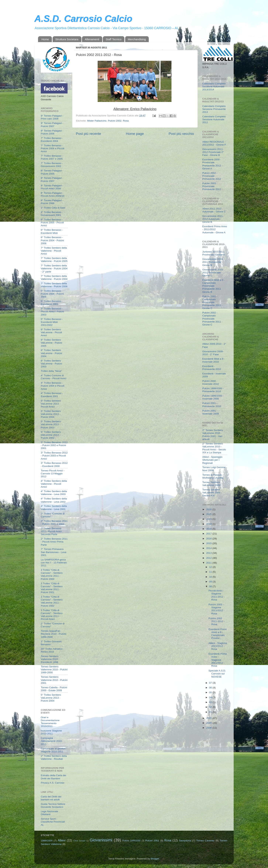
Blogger (155, 859)
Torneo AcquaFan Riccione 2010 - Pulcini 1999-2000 (53, 634)
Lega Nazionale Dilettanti (49, 813)
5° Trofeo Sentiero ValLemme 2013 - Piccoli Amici (51, 404)
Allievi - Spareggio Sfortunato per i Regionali (212, 460)
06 (211, 688)
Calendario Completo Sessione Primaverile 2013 (214, 109)
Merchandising (137, 39)
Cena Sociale (79, 841)
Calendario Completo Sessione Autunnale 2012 (214, 119)
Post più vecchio (181, 134)
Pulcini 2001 (152, 841)
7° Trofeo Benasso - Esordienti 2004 (52, 140)
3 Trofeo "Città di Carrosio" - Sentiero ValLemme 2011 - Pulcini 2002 (52, 601)
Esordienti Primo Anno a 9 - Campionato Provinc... (218, 634)
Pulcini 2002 (115, 121)
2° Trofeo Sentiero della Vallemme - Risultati (54, 757)
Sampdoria (185, 841)
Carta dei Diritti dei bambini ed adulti (51, 798)
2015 (209, 543)
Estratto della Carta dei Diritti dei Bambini (53, 777)
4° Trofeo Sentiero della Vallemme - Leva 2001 (54, 508)
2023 (209, 519)
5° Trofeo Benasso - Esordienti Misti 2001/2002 (52, 322)
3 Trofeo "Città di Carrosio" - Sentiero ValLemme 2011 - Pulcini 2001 (52, 588)
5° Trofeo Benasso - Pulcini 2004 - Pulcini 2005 (52, 294)
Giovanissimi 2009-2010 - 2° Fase (213, 353)
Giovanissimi (101, 840)
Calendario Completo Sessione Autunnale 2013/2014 (214, 87)
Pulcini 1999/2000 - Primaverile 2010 (213, 390)
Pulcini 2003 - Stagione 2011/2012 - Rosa (217, 609)
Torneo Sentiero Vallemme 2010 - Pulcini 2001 (54, 680)
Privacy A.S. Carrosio (53, 783)
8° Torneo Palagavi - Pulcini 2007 (52, 179)
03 (211, 702)
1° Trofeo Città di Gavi (53, 208)
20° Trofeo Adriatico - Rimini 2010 (52, 650)
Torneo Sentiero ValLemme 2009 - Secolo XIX (212, 493)
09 (211, 582)
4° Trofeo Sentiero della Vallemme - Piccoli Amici (54, 484)
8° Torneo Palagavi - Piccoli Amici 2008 (52, 187)
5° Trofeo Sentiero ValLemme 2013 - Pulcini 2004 (51, 414)
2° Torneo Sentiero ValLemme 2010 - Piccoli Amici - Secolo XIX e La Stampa (214, 448)
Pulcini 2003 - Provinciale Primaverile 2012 (212, 186)
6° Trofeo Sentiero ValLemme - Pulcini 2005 (51, 343)
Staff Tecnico (113, 39)
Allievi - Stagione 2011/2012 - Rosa (218, 646)
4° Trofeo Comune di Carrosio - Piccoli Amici (54, 377)
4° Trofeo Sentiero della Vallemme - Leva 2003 (54, 493)
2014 (209, 548)
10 (211, 577)
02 (211, 707)
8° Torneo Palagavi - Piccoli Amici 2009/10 (53, 194)
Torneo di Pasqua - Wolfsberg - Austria (213, 476)
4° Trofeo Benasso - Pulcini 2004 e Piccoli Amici (53, 386)
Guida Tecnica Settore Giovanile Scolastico (53, 805)
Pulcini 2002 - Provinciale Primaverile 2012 (212, 176)
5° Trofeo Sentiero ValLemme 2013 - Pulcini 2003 (51, 424)
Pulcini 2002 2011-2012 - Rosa (217, 621)
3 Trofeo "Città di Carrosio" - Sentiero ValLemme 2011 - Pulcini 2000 (52, 574)
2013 (209, 553)
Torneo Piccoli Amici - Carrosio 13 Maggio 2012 (53, 474)
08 (211, 586)
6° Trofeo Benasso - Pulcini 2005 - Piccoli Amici (52, 222)
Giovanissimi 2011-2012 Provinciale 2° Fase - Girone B (213, 152)
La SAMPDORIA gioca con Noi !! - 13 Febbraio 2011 (54, 563)
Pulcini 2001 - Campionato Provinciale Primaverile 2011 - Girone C (212, 302)
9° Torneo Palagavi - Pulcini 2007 (52, 125)
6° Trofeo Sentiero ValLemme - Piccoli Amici (51, 332)
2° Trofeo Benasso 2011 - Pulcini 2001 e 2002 (54, 522)
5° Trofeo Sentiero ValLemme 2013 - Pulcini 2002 (51, 435)
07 (211, 683)
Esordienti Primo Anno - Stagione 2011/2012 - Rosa (218, 660)
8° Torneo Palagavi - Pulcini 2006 (52, 202)
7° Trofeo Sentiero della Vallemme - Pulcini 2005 (54, 260)
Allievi (62, 840)
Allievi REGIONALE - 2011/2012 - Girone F (214, 143)
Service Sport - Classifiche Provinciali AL (53, 822)
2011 (209, 563)
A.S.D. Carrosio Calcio (83, 19)
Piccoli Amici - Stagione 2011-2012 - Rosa (217, 595)
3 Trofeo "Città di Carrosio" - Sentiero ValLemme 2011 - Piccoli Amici (52, 615)
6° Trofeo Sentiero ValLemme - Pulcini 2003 (51, 364)
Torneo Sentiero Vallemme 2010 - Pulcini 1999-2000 (54, 670)
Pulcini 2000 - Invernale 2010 (211, 382)
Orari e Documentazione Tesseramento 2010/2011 (50, 722)
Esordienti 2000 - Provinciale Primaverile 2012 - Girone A (212, 164)
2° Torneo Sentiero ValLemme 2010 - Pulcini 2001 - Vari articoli (213, 435)
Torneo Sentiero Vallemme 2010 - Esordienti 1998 (50, 659)
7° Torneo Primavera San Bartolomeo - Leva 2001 (54, 552)
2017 (209, 534)
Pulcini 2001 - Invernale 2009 (211, 412)
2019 (209, 524)
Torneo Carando (205, 841)
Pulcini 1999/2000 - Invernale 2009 (213, 397)
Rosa (126, 121)
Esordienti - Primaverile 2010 (212, 368)
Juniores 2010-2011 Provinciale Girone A (214, 253)
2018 (209, 529)
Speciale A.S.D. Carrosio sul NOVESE (217, 674)
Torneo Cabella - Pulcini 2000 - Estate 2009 (54, 689)
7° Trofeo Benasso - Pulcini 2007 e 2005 (52, 157)
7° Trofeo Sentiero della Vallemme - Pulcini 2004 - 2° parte (54, 268)
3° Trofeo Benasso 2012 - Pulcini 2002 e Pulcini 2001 (54, 445)
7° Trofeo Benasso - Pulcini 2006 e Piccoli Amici (53, 148)
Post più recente (89, 134)
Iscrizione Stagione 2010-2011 (51, 732)
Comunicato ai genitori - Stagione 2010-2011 (54, 750)
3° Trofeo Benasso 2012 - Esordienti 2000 (54, 464)
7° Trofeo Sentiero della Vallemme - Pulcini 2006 (54, 285)
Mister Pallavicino (97, 121)
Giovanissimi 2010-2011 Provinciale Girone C (213, 273)
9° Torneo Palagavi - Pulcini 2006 (52, 132)
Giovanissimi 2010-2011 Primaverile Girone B (213, 262)
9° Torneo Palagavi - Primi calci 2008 (52, 117)
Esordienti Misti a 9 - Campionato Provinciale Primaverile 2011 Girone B (214, 286)
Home (45, 39)
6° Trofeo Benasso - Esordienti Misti (52, 231)
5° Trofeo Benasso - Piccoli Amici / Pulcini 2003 (52, 312)
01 (211, 712)
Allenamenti (92, 39)
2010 (209, 718)
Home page (135, 134)
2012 (209, 558)
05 (211, 692)
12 (211, 567)
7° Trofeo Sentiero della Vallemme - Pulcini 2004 (54, 278)
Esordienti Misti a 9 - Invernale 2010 (214, 360)
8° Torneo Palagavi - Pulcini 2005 (52, 172)
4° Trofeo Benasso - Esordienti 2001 (52, 395)
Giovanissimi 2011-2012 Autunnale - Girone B (213, 219)
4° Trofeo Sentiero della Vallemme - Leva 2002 (54, 500)
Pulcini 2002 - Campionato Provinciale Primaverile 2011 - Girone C (212, 319)
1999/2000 (47, 841)
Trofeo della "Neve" (51, 371)
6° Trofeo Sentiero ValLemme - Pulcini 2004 (51, 353)
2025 (209, 514)
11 (211, 572)
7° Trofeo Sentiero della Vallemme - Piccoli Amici (54, 251)
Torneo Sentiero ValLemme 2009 (211, 484)
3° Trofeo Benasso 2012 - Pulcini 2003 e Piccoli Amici (54, 456)
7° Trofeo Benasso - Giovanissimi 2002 (52, 165)
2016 (209, 539)
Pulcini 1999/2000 (131, 841)
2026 (209, 509)
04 (211, 697)
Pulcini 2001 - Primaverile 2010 (212, 405)
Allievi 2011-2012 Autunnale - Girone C (214, 210)
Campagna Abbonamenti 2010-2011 (52, 741)
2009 (209, 723)
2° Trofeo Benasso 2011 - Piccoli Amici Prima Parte (54, 542)
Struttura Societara (67, 39)
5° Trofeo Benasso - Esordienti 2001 (52, 303)
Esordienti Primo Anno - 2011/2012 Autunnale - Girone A (215, 229)
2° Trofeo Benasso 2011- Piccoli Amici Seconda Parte (51, 531)
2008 (209, 728)
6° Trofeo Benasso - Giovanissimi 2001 (52, 214)
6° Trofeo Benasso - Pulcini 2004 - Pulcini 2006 (52, 240)
